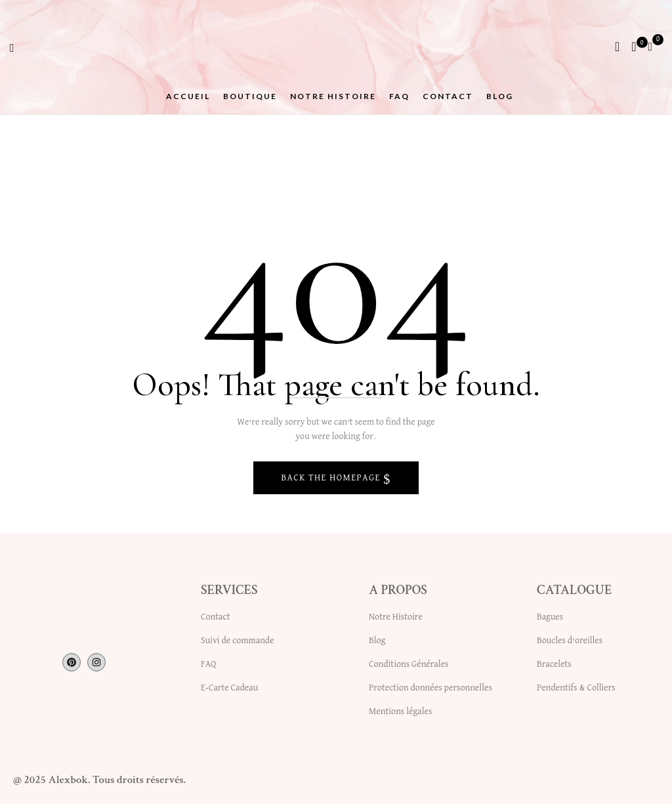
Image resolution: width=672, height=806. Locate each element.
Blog (377, 643)
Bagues (550, 619)
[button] (655, 46)
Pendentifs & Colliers (576, 690)
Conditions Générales (409, 666)
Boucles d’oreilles (570, 643)
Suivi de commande (238, 643)
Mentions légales (400, 713)
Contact (215, 619)
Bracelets (554, 666)
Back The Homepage (332, 480)
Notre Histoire (396, 619)
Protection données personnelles (430, 690)
